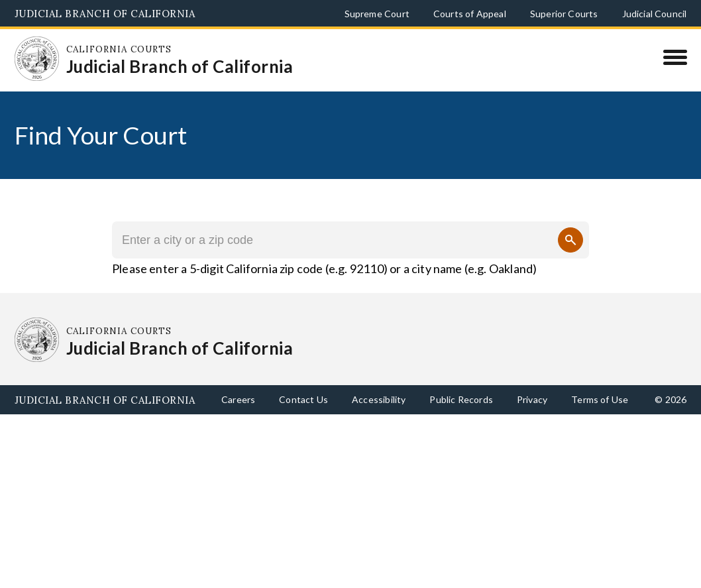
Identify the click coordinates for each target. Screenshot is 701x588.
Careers (238, 399)
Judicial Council (655, 14)
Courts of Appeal (470, 14)
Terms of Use (600, 399)
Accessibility (379, 399)
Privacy (532, 399)
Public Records (461, 399)
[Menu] (675, 57)
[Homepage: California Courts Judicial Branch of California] (37, 59)
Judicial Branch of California (105, 14)
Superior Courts (564, 14)
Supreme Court (377, 14)
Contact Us (303, 399)
